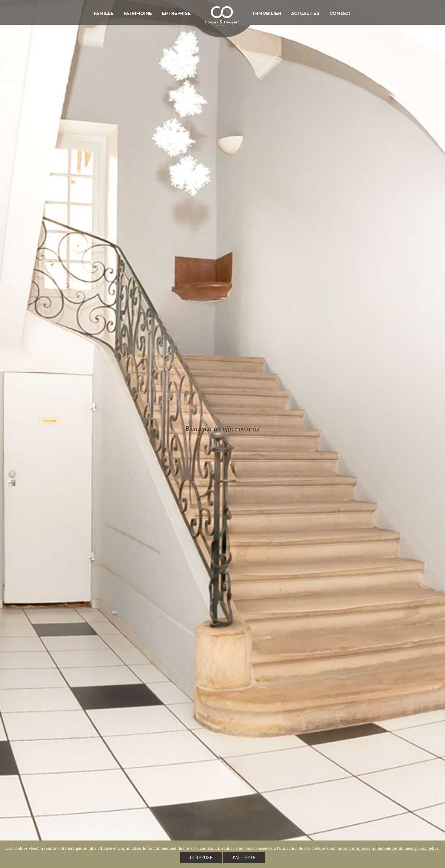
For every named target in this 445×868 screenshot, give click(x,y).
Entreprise (176, 13)
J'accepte (244, 857)
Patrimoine (138, 13)
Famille (104, 13)
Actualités (305, 13)
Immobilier (267, 13)
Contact (340, 13)
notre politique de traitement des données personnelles (388, 848)
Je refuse (201, 857)
